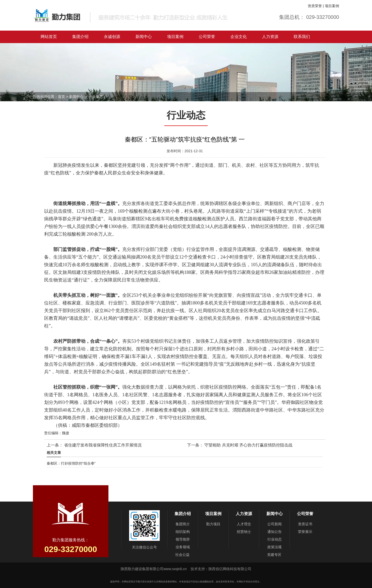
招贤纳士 (244, 532)
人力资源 (270, 37)
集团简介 (183, 524)
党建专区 (274, 555)
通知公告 (275, 532)
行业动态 (275, 539)
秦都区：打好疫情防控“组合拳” (71, 463)
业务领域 (183, 547)
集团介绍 (80, 37)
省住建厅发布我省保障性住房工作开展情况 (102, 445)
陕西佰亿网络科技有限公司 (230, 569)
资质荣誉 (315, 6)
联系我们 (302, 37)
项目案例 (332, 6)
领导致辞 (183, 539)
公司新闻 (275, 524)
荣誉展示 (305, 532)
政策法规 (275, 547)
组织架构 (183, 532)
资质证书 (305, 524)
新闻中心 (144, 37)
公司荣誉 (207, 37)
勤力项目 (213, 524)
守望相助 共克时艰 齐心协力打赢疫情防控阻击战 (248, 445)
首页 (61, 97)
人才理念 (244, 524)
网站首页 (49, 37)
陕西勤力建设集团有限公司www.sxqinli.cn (154, 569)
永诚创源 (112, 37)
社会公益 (182, 555)
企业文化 (239, 37)
